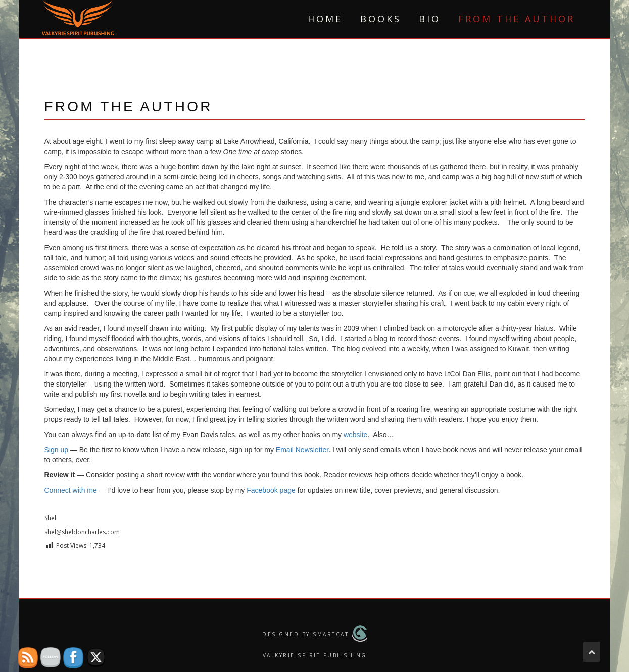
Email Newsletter (302, 450)
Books (381, 19)
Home (325, 19)
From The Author (517, 19)
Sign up (56, 450)
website (355, 435)
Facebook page (271, 490)
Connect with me (71, 490)
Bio (430, 19)
